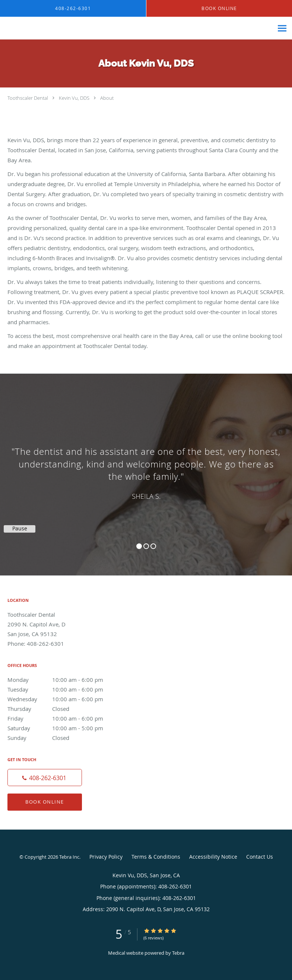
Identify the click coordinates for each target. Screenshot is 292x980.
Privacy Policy (106, 857)
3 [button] (153, 546)
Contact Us (260, 857)
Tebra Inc (69, 857)
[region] (146, 467)
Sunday (61, 738)
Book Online (45, 802)
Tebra (178, 953)
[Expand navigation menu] (282, 28)
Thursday (61, 709)
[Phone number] (45, 778)
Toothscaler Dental (28, 98)
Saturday (61, 728)
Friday (61, 718)
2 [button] (146, 546)
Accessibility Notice (213, 857)
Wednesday (61, 699)
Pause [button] (20, 529)
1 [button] (139, 546)
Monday (61, 680)
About (107, 98)
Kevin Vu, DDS (74, 98)
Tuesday (61, 689)
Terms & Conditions (156, 857)
